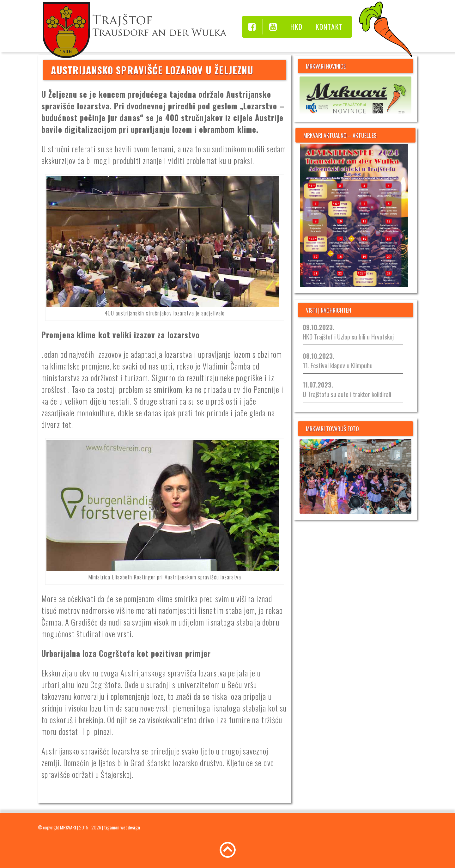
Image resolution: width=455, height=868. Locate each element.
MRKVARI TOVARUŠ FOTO (332, 429)
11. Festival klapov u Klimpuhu (338, 361)
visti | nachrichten (328, 310)
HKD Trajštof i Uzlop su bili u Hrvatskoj (348, 332)
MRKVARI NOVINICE (326, 66)
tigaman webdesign (122, 827)
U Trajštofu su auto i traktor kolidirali (347, 389)
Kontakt (329, 27)
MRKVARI (68, 827)
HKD (297, 27)
